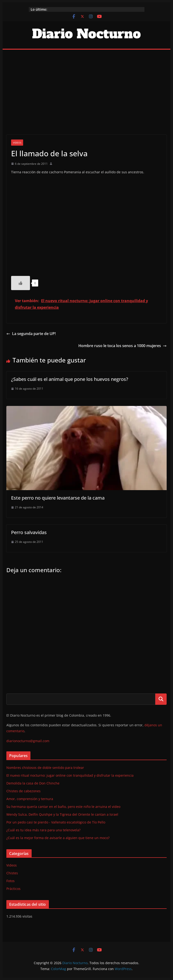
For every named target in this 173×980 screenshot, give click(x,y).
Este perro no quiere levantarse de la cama (58, 498)
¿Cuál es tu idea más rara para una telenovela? (43, 830)
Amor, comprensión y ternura (30, 799)
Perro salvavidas (29, 532)
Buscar (161, 699)
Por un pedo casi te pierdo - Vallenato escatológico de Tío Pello (56, 822)
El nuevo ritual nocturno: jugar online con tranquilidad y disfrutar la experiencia (70, 775)
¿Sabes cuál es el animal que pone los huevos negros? (70, 379)
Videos (17, 143)
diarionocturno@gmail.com (28, 741)
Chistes (12, 873)
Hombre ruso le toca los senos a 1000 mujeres (122, 346)
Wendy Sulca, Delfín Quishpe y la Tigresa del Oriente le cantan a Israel (62, 814)
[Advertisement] (86, 85)
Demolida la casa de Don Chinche (33, 783)
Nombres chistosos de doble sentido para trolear (45, 768)
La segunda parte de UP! (31, 334)
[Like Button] (21, 283)
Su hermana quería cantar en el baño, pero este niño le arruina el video (63, 807)
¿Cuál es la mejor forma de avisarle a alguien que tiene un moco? (58, 838)
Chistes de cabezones (23, 791)
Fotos (11, 881)
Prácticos (13, 889)
